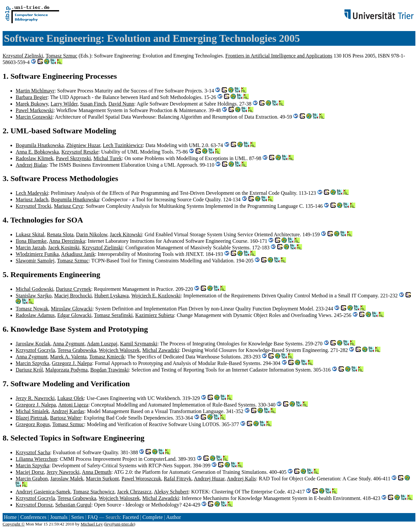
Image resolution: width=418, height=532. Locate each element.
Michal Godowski (34, 289)
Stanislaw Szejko (34, 296)
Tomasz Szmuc (62, 56)
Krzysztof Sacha (33, 452)
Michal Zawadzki (161, 350)
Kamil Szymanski (139, 344)
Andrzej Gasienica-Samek (43, 492)
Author (174, 517)
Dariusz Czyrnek (73, 289)
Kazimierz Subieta (155, 315)
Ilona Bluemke (31, 241)
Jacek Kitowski (126, 234)
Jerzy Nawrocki (63, 472)
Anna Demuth (97, 472)
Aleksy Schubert (171, 492)
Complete (153, 517)
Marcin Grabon (32, 479)
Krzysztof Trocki (33, 206)
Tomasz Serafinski (113, 315)
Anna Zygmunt (68, 344)
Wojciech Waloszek (119, 350)
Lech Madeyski (32, 193)
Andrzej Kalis (241, 479)
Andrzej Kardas (68, 411)
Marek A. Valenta (68, 357)
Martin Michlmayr (35, 91)
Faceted (131, 517)
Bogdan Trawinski (109, 370)
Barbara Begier (32, 97)
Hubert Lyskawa (112, 296)
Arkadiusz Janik (78, 254)
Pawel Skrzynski (73, 158)
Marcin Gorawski (34, 117)
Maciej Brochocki (73, 296)
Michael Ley (92, 524)
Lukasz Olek (71, 398)
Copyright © (14, 524)
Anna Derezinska (67, 241)
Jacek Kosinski (64, 248)
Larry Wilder (64, 104)
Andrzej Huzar (209, 479)
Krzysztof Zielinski (23, 56)
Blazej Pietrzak (32, 418)
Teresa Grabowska (77, 350)
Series (78, 517)
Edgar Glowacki (74, 315)
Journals (59, 517)
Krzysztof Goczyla (35, 350)
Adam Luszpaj (102, 344)
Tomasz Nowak (32, 309)
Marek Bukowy (32, 104)
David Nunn (121, 104)
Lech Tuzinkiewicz (123, 145)
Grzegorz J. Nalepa (72, 363)
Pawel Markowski (35, 110)
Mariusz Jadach (32, 199)
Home (10, 517)
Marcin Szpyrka (32, 363)
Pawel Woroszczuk (141, 479)
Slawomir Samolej (35, 261)
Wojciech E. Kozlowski (156, 296)
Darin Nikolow (92, 234)
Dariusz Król (29, 370)
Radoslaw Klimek (34, 158)
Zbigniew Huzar (83, 145)
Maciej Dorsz (30, 472)
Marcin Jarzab (31, 248)
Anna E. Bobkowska (37, 152)
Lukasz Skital (30, 234)
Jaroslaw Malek (67, 479)
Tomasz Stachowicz (94, 492)
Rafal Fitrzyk (177, 479)
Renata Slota (60, 234)
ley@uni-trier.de (119, 524)
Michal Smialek (32, 411)
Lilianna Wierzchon (36, 459)
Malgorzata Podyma (66, 370)
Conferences (33, 517)
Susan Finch (93, 104)
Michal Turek (108, 158)
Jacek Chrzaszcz (134, 492)
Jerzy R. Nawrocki (35, 398)
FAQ (93, 517)
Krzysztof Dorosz (34, 505)
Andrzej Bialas (31, 165)
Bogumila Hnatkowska (40, 145)
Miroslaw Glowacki (72, 309)
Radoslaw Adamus (35, 315)
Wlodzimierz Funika (37, 254)
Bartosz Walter (65, 418)
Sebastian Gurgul (73, 505)
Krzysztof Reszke (80, 152)
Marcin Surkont (102, 479)
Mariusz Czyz (68, 206)
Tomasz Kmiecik (107, 357)
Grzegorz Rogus (33, 424)
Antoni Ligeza (73, 405)
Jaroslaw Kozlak (33, 344)
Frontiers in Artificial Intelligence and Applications (279, 56)
